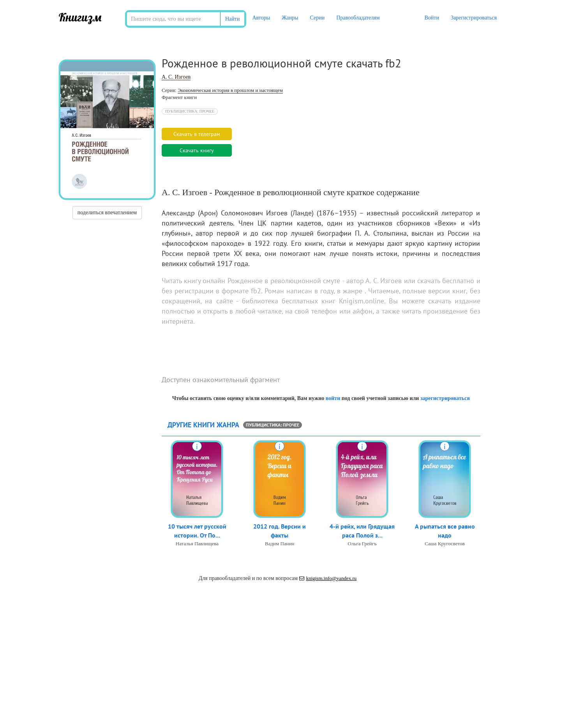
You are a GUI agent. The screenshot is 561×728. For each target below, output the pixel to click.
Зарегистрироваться (474, 18)
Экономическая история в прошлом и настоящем (230, 90)
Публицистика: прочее (190, 111)
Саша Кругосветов (445, 544)
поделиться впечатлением (107, 212)
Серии (317, 18)
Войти (431, 18)
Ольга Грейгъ (362, 544)
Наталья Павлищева (197, 544)
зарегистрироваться (445, 398)
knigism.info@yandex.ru (328, 578)
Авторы (261, 18)
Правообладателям (358, 18)
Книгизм (80, 17)
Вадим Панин (280, 544)
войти (333, 398)
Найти (232, 19)
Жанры (290, 18)
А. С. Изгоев (176, 77)
